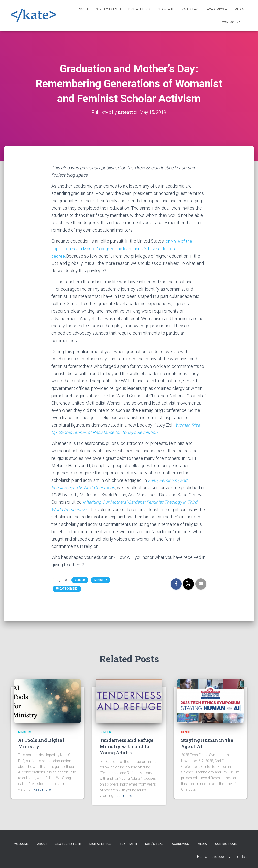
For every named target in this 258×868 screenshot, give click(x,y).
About (83, 9)
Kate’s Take (191, 9)
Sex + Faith (166, 9)
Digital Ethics (139, 9)
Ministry (101, 580)
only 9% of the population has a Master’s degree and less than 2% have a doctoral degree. (122, 248)
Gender (80, 580)
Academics (217, 9)
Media (239, 9)
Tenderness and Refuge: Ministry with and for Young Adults (127, 746)
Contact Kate (233, 22)
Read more (42, 789)
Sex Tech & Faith (108, 9)
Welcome (22, 844)
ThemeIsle (239, 857)
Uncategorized (67, 589)
